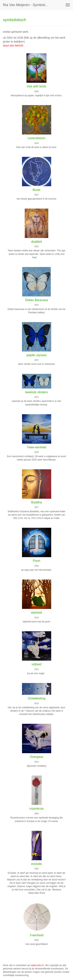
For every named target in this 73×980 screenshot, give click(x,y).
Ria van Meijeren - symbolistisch (28, 5)
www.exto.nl (37, 965)
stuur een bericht (13, 45)
